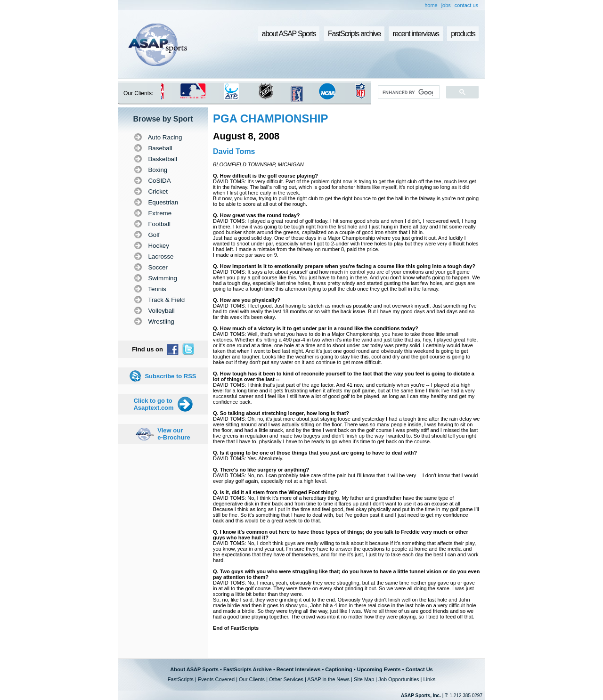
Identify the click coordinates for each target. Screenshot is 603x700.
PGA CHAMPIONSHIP (270, 118)
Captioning (338, 669)
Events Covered (216, 679)
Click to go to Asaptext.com (153, 404)
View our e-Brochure (174, 434)
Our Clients (252, 679)
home (431, 5)
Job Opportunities (399, 679)
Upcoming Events (379, 669)
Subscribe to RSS (170, 376)
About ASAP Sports (194, 669)
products (463, 34)
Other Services (286, 679)
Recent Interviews (299, 669)
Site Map (364, 679)
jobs (446, 5)
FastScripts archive (354, 34)
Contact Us (419, 669)
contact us (466, 5)
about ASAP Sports (289, 34)
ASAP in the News (328, 679)
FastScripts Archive (248, 669)
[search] (408, 92)
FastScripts (181, 679)
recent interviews (416, 34)
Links (429, 679)
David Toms (234, 151)
